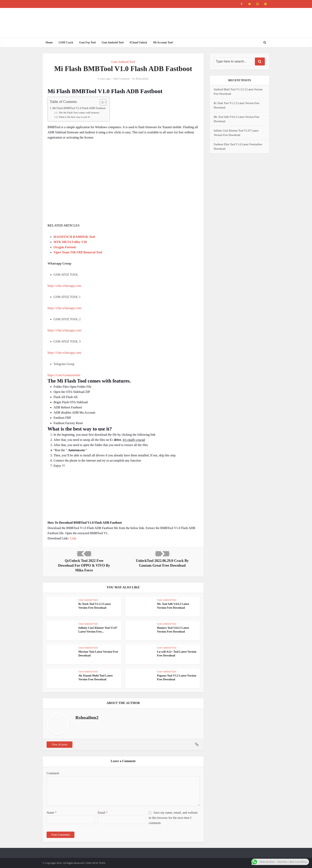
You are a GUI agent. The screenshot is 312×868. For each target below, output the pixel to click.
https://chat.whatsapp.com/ (65, 286)
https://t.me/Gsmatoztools (64, 375)
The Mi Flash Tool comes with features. (79, 113)
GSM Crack (66, 42)
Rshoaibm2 (142, 79)
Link (73, 538)
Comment (53, 773)
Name (52, 813)
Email (103, 813)
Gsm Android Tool (113, 42)
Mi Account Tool (163, 42)
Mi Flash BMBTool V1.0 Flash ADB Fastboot (79, 108)
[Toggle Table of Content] (101, 102)
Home (49, 42)
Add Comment (121, 79)
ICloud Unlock (138, 42)
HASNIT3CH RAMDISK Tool (74, 237)
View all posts (59, 744)
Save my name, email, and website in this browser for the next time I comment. (173, 818)
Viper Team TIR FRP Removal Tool (78, 252)
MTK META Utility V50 (70, 242)
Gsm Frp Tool (87, 42)
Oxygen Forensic (65, 247)
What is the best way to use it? (74, 117)
